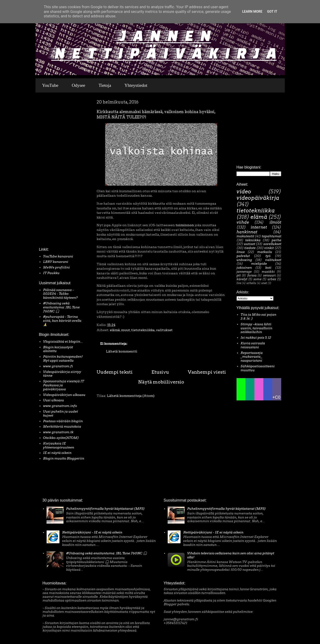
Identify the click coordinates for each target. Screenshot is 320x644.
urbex (272, 279)
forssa (252, 275)
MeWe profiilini (56, 267)
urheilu (251, 283)
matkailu (265, 252)
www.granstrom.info (60, 406)
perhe (276, 240)
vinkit (269, 248)
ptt (239, 275)
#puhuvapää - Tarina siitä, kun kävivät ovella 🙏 (62, 321)
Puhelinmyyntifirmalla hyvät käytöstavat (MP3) (105, 509)
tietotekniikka (143, 330)
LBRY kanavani (56, 262)
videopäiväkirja (258, 198)
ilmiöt (275, 222)
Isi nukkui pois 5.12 (256, 337)
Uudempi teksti (115, 372)
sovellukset (272, 244)
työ (268, 256)
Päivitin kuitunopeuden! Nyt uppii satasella (63, 358)
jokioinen (244, 268)
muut (126, 330)
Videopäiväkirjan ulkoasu (64, 395)
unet (264, 283)
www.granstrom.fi (58, 366)
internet (259, 227)
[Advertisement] (53, 171)
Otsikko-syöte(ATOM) (61, 438)
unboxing (244, 260)
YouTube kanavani (58, 256)
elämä (115, 330)
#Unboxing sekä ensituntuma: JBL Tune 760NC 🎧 (61, 307)
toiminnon (185, 225)
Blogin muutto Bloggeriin (64, 458)
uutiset (249, 244)
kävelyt (242, 279)
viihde (243, 222)
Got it (272, 11)
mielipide (259, 264)
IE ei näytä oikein (57, 453)
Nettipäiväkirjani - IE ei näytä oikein (92, 532)
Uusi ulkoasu (53, 400)
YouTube (50, 85)
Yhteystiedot (136, 85)
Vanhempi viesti (207, 372)
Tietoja (105, 85)
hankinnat (247, 232)
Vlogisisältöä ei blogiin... (63, 341)
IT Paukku (51, 273)
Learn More (252, 11)
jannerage (244, 272)
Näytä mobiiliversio (161, 382)
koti (268, 268)
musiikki (268, 272)
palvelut (243, 256)
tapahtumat (271, 236)
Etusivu (160, 372)
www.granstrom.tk (58, 432)
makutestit (245, 236)
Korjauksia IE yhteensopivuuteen (59, 445)
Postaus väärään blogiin (63, 421)
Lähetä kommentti (122, 351)
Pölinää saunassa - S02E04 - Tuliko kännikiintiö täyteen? (60, 294)
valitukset (164, 330)
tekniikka (253, 240)
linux (241, 252)
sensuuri (269, 275)
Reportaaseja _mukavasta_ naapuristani (252, 357)
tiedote (250, 248)
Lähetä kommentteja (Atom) (131, 396)
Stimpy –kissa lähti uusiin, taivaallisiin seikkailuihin (256, 328)
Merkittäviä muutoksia (62, 426)
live (239, 283)
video (244, 192)
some (257, 279)
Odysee (78, 85)
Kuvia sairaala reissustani (253, 345)
